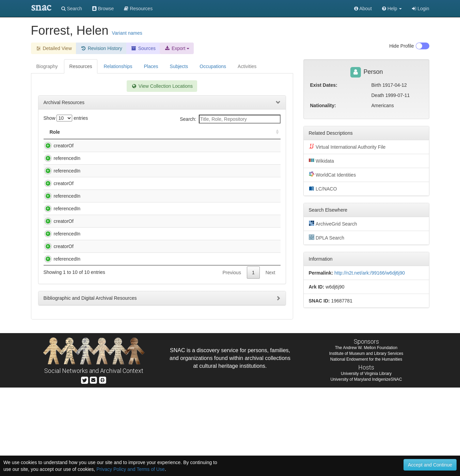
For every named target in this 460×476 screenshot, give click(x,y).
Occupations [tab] (213, 66)
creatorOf (57, 146)
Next (271, 361)
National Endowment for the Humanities (366, 448)
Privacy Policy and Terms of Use (130, 469)
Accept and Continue (430, 465)
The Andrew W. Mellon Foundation (366, 436)
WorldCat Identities (332, 175)
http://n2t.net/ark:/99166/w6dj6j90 (370, 273)
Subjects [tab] (179, 66)
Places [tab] (151, 66)
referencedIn (60, 165)
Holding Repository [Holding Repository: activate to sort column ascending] (223, 132)
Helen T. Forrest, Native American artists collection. (134, 276)
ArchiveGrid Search (333, 224)
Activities (247, 66)
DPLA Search (327, 237)
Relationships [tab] (118, 66)
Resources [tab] (81, 66)
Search (72, 9)
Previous (232, 361)
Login (421, 9)
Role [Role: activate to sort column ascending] (55, 132)
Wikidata (321, 161)
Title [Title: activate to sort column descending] (88, 132)
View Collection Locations (162, 86)
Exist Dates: (324, 85)
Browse (103, 9)
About (363, 9)
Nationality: (323, 105)
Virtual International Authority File (347, 147)
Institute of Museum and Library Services (366, 442)
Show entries (66, 118)
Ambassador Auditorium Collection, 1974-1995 (130, 165)
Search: (230, 119)
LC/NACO (323, 188)
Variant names (127, 33)
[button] (392, 9)
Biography (47, 66)
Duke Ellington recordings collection (118, 256)
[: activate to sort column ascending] (274, 132)
